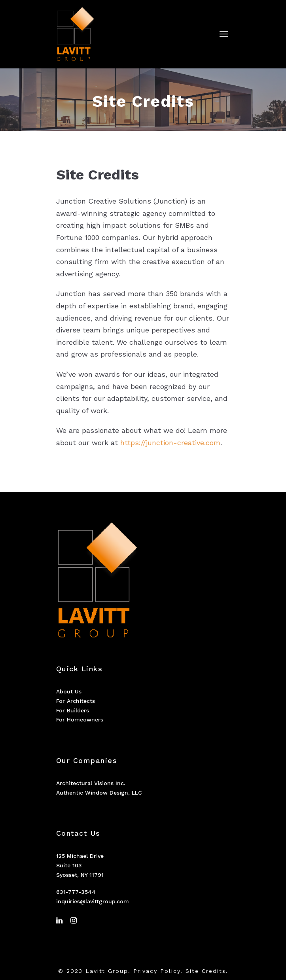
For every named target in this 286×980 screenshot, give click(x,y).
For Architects (76, 701)
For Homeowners (80, 719)
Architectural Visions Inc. (91, 783)
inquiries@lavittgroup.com (93, 901)
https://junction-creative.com (170, 443)
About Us (69, 691)
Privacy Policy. (158, 971)
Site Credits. (207, 971)
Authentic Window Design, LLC (99, 793)
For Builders (73, 710)
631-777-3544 (76, 892)
